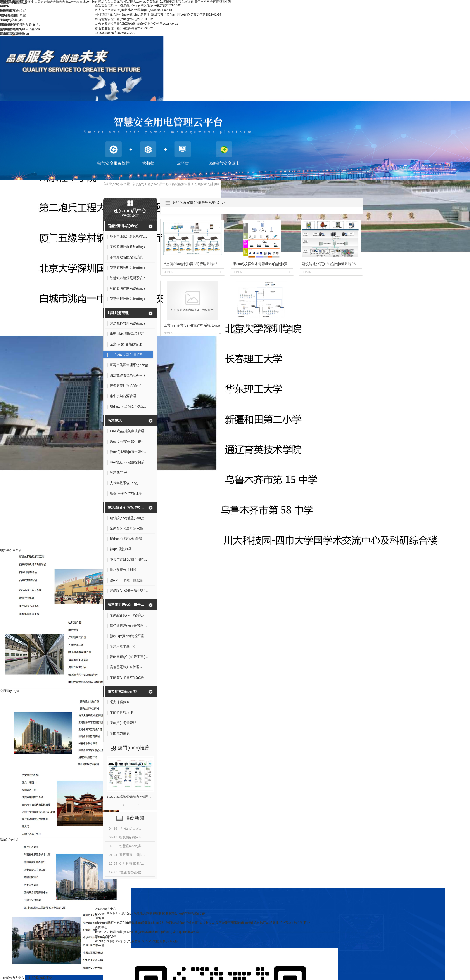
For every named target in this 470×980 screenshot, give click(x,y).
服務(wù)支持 (9, 24)
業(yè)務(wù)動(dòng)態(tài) (153, 932)
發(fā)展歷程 (8, 15)
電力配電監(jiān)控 (122, 691)
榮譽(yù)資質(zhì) (12, 29)
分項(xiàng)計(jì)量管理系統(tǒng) (218, 184)
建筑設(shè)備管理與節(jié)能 (127, 507)
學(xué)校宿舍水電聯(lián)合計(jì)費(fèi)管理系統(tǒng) (263, 264)
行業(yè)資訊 (125, 932)
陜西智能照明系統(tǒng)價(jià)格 (237, 923)
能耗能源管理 (181, 184)
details (168, 272)
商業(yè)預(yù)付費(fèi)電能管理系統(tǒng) (263, 325)
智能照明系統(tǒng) (123, 226)
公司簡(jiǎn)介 (10, 11)
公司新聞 (109, 932)
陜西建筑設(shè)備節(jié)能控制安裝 (190, 923)
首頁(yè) (138, 184)
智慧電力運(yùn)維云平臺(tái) (127, 605)
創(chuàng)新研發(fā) (14, 34)
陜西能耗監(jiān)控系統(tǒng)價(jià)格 (285, 923)
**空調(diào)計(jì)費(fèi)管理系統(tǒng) (193, 264)
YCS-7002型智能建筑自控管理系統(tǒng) (130, 797)
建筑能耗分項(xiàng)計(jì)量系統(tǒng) (331, 264)
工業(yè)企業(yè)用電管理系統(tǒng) (192, 325)
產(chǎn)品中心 (158, 184)
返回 (359, 184)
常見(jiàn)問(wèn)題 (186, 932)
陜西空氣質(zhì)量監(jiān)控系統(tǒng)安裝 (136, 923)
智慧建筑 (115, 420)
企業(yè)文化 (9, 20)
